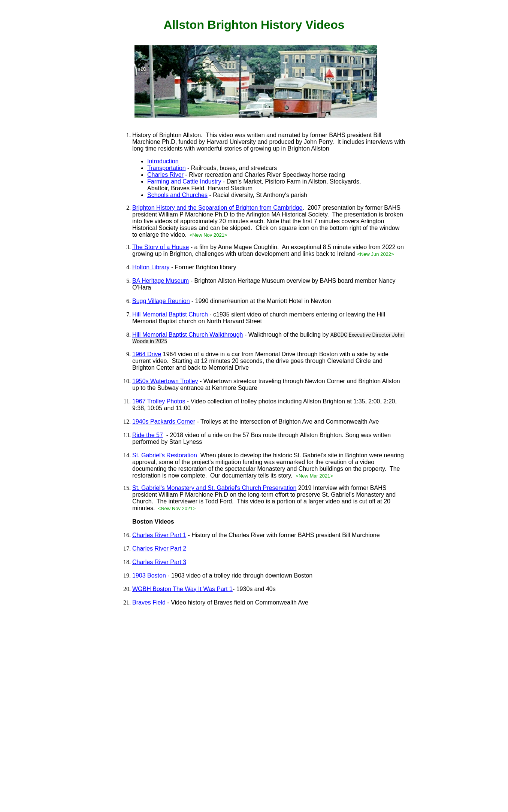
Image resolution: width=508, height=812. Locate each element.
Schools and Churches (177, 195)
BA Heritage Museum (161, 281)
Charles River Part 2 (159, 549)
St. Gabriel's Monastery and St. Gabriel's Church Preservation (214, 488)
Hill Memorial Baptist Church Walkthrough (188, 335)
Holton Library (151, 267)
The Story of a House (161, 247)
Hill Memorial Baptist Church (170, 314)
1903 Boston (149, 575)
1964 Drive (147, 354)
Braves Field (149, 602)
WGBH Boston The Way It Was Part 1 (182, 589)
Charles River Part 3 (159, 562)
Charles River (165, 175)
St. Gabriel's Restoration (165, 455)
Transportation (167, 168)
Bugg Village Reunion (161, 301)
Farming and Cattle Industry (184, 181)
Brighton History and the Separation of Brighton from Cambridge (217, 208)
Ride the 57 (148, 435)
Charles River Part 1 (159, 535)
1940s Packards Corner (164, 422)
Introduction (163, 161)
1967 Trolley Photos (159, 401)
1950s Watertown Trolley (165, 381)
